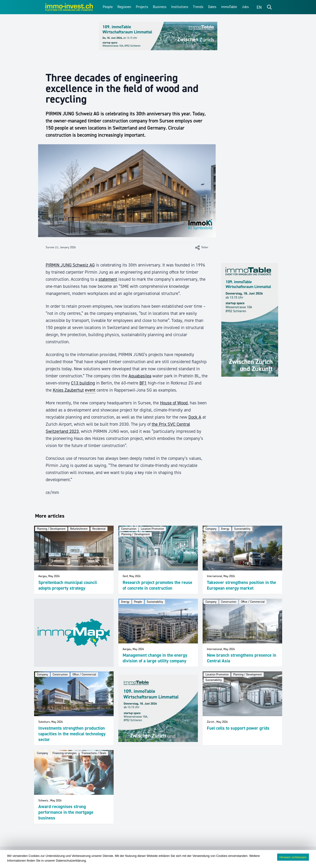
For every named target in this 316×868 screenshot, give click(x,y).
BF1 (143, 383)
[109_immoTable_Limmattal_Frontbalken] (158, 36)
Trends (198, 7)
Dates (212, 7)
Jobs (245, 7)
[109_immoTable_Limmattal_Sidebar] (250, 320)
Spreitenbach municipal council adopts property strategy (68, 585)
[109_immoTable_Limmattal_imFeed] (158, 708)
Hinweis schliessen (293, 857)
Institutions (180, 7)
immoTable (229, 7)
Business (160, 7)
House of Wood (174, 403)
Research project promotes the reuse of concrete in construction (157, 585)
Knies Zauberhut (68, 390)
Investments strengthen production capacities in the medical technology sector (72, 734)
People (108, 7)
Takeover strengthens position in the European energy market (241, 585)
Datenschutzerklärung (71, 861)
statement (108, 279)
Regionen (124, 7)
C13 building (83, 383)
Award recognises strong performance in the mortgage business (66, 812)
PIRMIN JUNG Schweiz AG (70, 265)
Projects (142, 7)
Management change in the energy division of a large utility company (155, 658)
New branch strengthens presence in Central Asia (242, 658)
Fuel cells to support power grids (238, 728)
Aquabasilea (140, 376)
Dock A (195, 417)
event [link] (90, 390)
